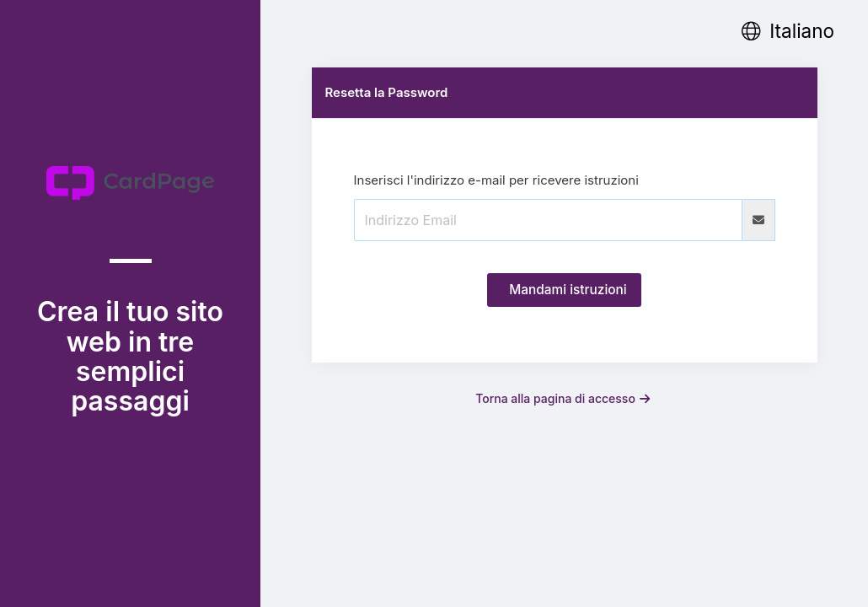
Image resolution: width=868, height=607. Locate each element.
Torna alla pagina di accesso (563, 398)
